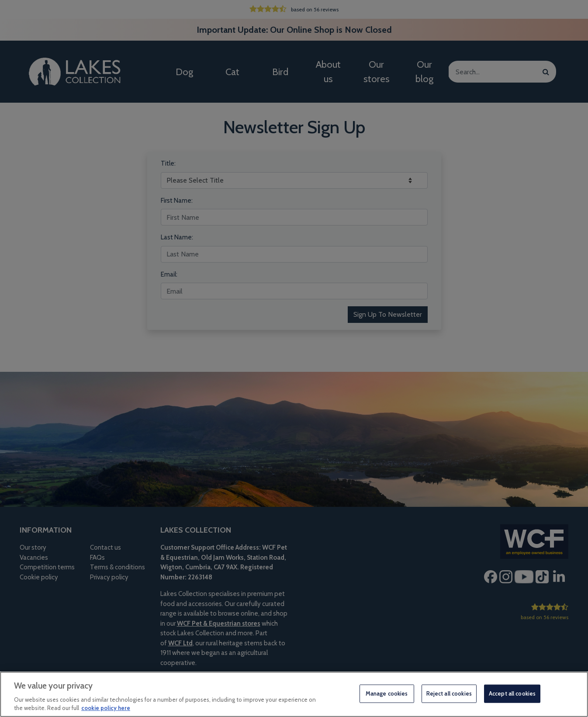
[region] (294, 694)
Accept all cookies (512, 693)
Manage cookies (387, 693)
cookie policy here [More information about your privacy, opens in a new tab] (106, 708)
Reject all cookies (449, 693)
